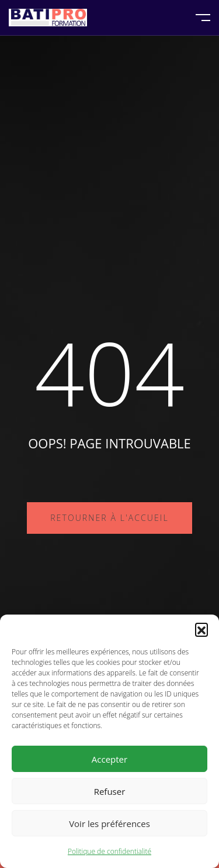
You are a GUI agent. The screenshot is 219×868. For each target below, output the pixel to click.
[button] (201, 629)
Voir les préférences (109, 824)
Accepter (109, 759)
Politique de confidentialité (109, 851)
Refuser (110, 791)
